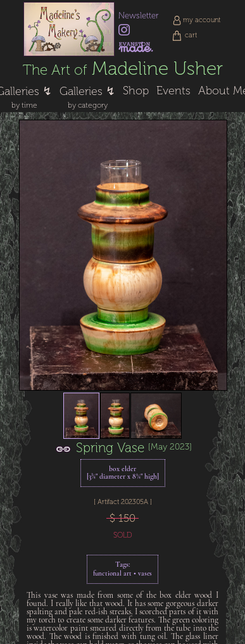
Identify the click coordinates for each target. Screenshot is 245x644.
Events (173, 91)
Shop (136, 91)
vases (145, 574)
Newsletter (138, 16)
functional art (112, 574)
